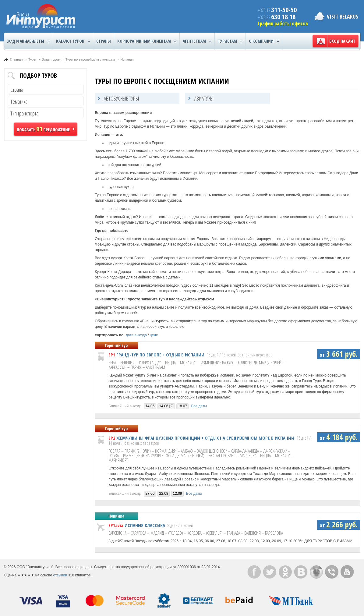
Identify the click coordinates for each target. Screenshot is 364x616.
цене (154, 335)
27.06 (150, 494)
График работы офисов (283, 23)
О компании (264, 41)
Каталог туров (73, 41)
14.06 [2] (166, 406)
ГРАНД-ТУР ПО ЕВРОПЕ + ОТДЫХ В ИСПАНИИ (160, 355)
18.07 (182, 406)
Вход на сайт (342, 41)
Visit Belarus (343, 16)
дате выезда (136, 335)
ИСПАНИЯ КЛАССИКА (145, 525)
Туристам (230, 41)
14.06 (150, 406)
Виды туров (51, 59)
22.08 (164, 494)
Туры (32, 59)
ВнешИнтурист (41, 16)
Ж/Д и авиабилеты (28, 41)
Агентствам (197, 41)
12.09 (177, 494)
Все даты (199, 406)
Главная (16, 59)
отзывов (60, 575)
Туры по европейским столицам (90, 59)
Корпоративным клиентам (147, 41)
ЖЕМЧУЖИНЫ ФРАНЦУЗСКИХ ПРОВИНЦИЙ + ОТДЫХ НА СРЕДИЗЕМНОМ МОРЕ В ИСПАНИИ (205, 438)
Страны (104, 41)
